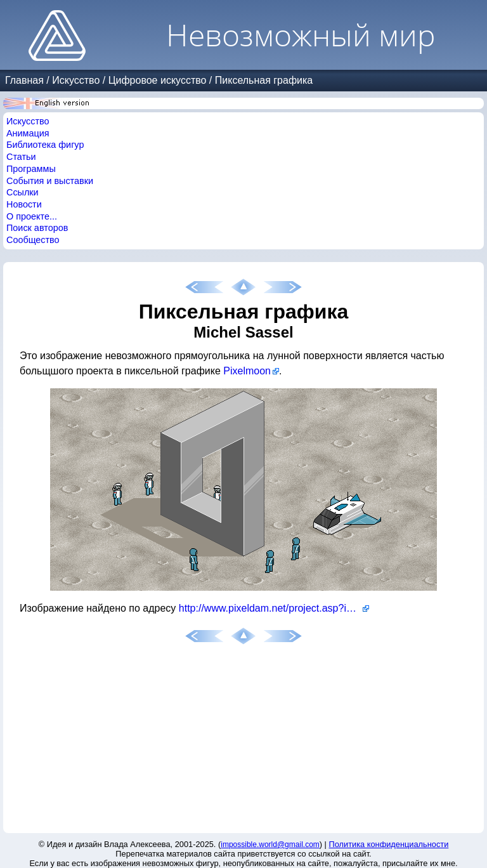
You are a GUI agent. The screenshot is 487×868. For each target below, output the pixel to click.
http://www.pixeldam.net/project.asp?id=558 (274, 608)
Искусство (76, 80)
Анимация (28, 133)
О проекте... (32, 216)
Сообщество (33, 240)
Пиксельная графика (264, 80)
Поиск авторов (37, 228)
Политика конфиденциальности (389, 844)
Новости (24, 204)
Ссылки (23, 192)
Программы (31, 169)
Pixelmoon (247, 371)
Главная (24, 80)
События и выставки (50, 181)
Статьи (21, 157)
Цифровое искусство (158, 80)
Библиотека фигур (45, 145)
